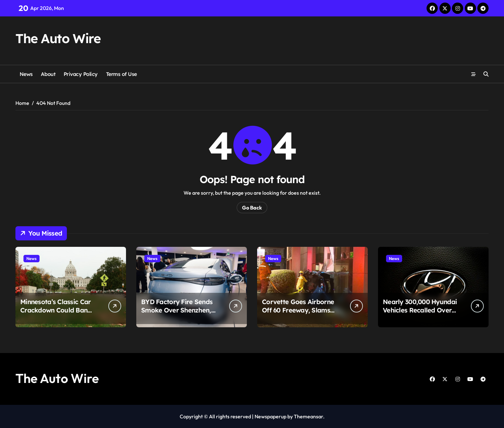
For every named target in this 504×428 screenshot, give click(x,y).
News (26, 74)
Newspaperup (270, 416)
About (48, 74)
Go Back (252, 208)
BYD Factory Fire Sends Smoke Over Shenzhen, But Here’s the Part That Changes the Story (177, 314)
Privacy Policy (81, 74)
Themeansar (308, 416)
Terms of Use (122, 74)
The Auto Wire (58, 38)
